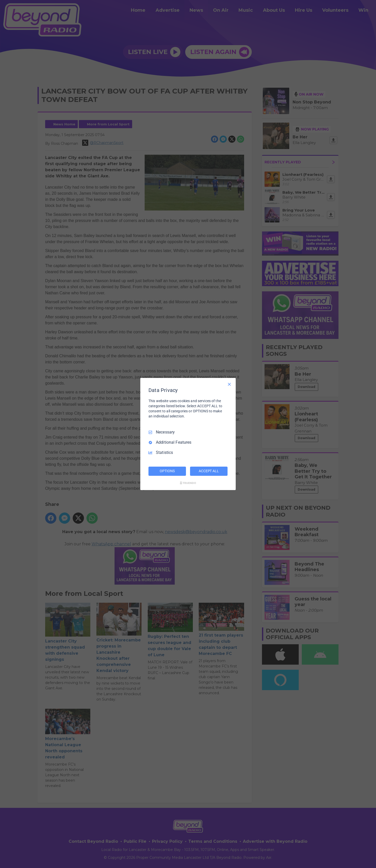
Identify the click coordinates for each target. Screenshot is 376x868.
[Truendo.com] (188, 483)
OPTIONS (167, 471)
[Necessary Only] (229, 384)
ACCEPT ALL (209, 471)
